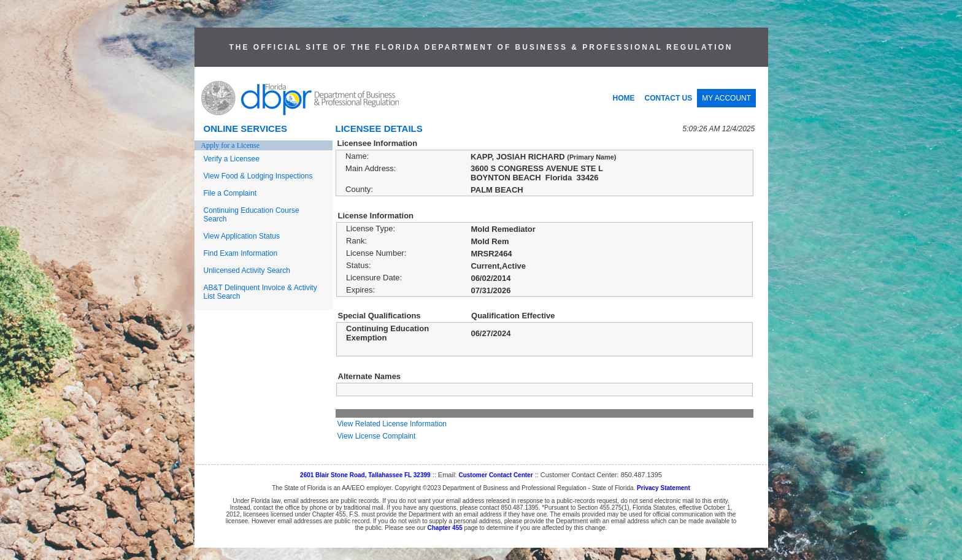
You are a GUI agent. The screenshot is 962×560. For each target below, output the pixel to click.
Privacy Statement (664, 488)
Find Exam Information (241, 253)
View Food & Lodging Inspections (258, 176)
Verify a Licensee (232, 159)
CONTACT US (669, 98)
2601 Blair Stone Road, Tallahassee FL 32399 (365, 475)
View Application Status (242, 236)
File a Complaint (230, 193)
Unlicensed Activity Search (247, 270)
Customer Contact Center (495, 475)
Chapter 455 (445, 528)
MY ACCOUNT (726, 98)
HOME (624, 98)
